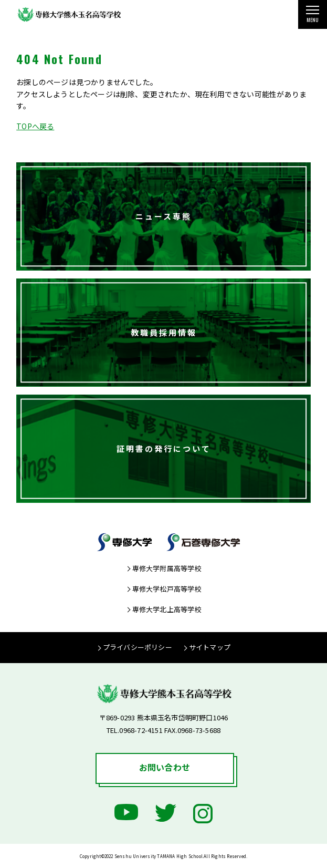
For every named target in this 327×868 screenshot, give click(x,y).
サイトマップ (210, 647)
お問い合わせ (165, 767)
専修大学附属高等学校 (167, 568)
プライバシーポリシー (138, 647)
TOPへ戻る (35, 126)
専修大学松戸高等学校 (167, 589)
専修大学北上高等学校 (167, 609)
